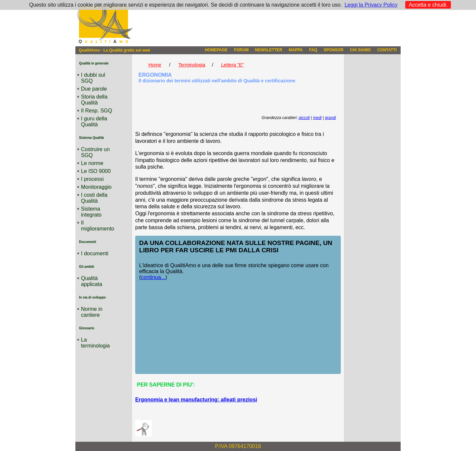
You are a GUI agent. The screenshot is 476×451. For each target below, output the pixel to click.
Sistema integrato (91, 212)
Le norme (92, 163)
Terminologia (192, 65)
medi (317, 118)
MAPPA (296, 50)
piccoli (304, 118)
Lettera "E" (233, 65)
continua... (153, 277)
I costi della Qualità (94, 198)
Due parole (94, 89)
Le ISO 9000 (96, 171)
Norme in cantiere (92, 312)
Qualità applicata (92, 281)
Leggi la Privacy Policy (371, 5)
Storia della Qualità (94, 100)
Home (155, 65)
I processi (92, 179)
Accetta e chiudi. (428, 5)
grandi (330, 118)
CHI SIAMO (360, 50)
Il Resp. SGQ (97, 111)
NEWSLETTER (269, 50)
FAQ (313, 50)
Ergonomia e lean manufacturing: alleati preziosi (196, 400)
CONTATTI (387, 50)
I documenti (95, 253)
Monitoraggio (96, 187)
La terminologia (95, 343)
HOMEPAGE (216, 50)
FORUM (241, 50)
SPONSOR (334, 50)
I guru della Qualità (94, 122)
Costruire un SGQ (95, 152)
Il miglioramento (98, 226)
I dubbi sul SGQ (93, 78)
